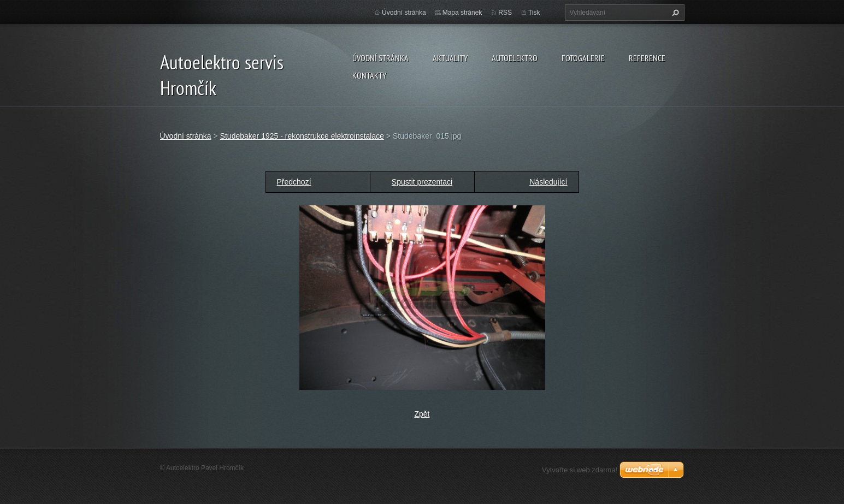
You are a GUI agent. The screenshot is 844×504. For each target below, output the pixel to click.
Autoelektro (515, 58)
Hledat (674, 13)
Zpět (422, 414)
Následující (548, 182)
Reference (647, 58)
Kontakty (369, 75)
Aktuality (450, 58)
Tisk (534, 13)
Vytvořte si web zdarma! (580, 470)
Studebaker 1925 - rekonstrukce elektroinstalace (302, 136)
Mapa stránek (462, 13)
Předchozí (294, 182)
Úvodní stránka (380, 58)
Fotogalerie (583, 58)
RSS (505, 13)
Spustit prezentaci (422, 182)
